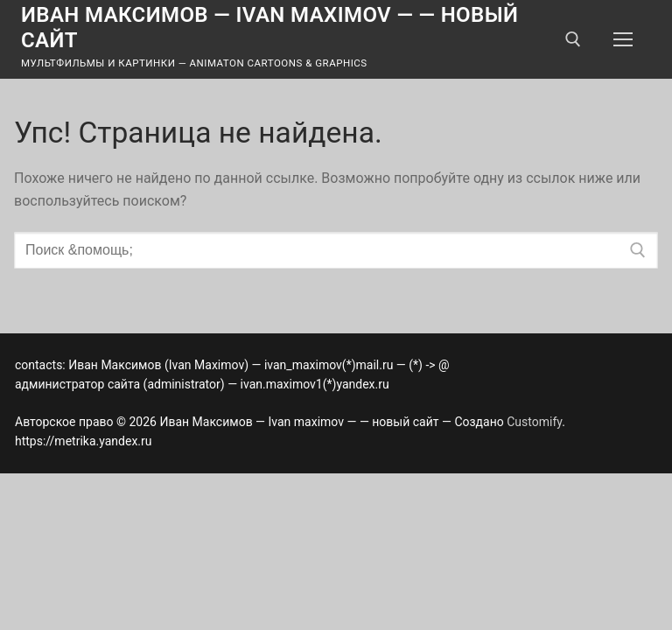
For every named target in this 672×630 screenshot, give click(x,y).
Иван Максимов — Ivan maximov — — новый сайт (269, 28)
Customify (534, 422)
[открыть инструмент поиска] (573, 39)
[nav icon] (623, 39)
